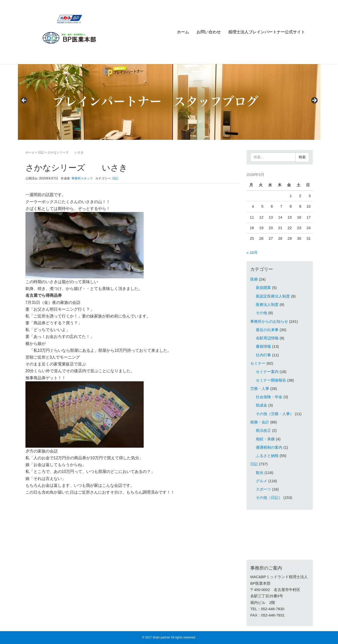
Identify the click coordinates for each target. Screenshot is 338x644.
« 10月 (252, 253)
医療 (254, 279)
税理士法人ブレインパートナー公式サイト (267, 32)
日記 (41, 152)
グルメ (262, 481)
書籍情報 (263, 346)
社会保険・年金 (269, 397)
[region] (169, 102)
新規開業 (263, 288)
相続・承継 (265, 439)
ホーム (183, 32)
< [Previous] (24, 101)
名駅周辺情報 (267, 338)
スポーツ (263, 489)
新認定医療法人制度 (273, 296)
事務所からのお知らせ (269, 321)
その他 (262, 313)
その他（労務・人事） (275, 414)
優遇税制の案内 (269, 447)
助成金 (262, 405)
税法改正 (263, 431)
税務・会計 (260, 422)
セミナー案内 (267, 372)
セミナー (258, 363)
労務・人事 (260, 389)
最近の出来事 (267, 330)
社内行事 (263, 355)
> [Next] (314, 101)
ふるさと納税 (267, 456)
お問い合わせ (209, 32)
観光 (260, 473)
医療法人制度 (267, 305)
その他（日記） (269, 498)
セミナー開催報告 (271, 380)
